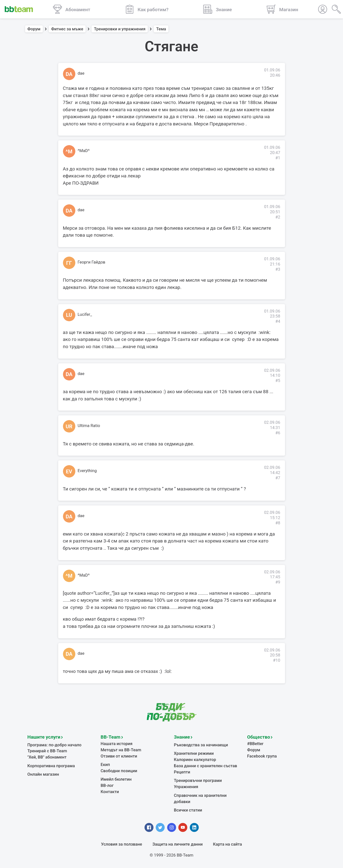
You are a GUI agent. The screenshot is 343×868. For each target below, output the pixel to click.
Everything (87, 471)
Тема (161, 29)
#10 (277, 660)
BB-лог (107, 786)
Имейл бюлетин (116, 779)
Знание (182, 737)
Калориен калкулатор (195, 760)
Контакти (110, 792)
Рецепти (182, 772)
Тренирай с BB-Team (47, 751)
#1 (278, 158)
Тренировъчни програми (198, 781)
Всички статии (188, 810)
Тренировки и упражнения (120, 29)
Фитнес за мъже (67, 29)
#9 (278, 582)
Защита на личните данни (178, 844)
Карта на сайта (227, 844)
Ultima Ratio (89, 426)
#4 (278, 321)
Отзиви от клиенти (119, 756)
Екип (105, 765)
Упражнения (186, 787)
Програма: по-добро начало (54, 745)
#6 (278, 433)
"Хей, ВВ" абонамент (47, 757)
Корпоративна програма (51, 766)
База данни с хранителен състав (205, 766)
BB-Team (111, 737)
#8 (278, 523)
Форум (34, 29)
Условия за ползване (122, 844)
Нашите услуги (44, 737)
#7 (278, 478)
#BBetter (255, 744)
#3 (278, 269)
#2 (278, 217)
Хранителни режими (194, 753)
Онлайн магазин (43, 774)
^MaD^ (84, 151)
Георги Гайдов (91, 262)
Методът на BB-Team (121, 750)
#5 (278, 381)
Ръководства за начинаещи (201, 745)
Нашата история (117, 744)
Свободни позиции (119, 771)
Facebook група (262, 756)
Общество (259, 737)
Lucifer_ (85, 314)
